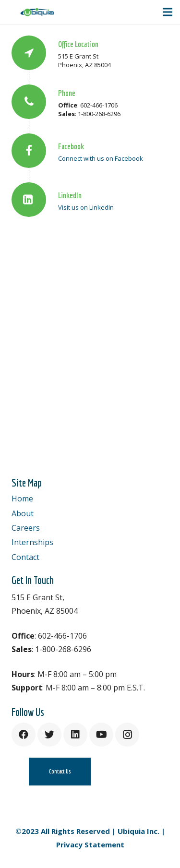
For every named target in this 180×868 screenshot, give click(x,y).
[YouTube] (101, 735)
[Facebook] (24, 735)
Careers (26, 528)
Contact (25, 557)
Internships (32, 542)
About (23, 513)
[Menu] (168, 12)
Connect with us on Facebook (101, 158)
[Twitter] (49, 735)
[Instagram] (127, 735)
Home (22, 499)
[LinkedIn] (75, 735)
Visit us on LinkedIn (86, 207)
